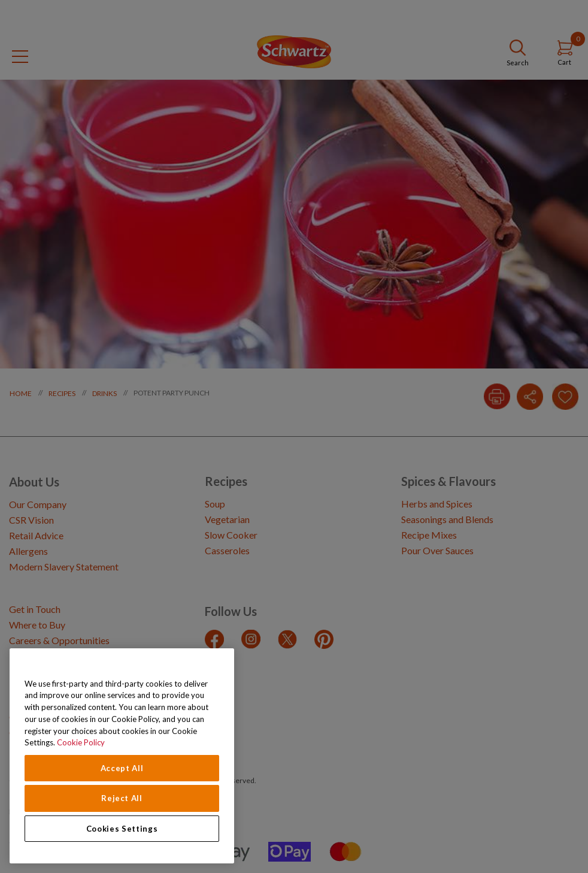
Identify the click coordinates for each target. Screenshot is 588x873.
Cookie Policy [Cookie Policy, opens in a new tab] (81, 742)
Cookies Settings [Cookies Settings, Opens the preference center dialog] (122, 829)
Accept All (122, 768)
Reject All (122, 798)
